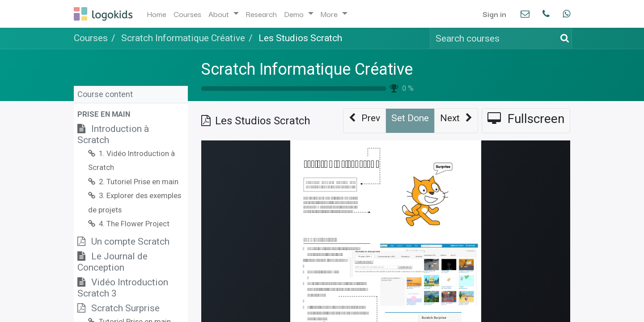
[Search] (563, 38)
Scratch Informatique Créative (307, 69)
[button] (131, 114)
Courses (91, 38)
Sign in (494, 14)
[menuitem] (157, 14)
